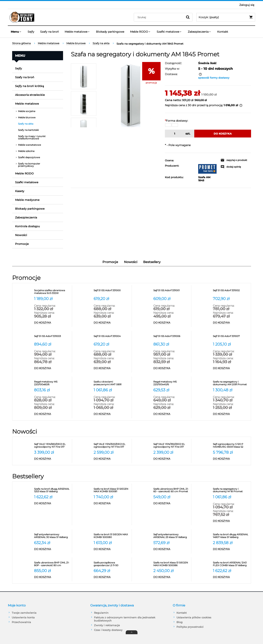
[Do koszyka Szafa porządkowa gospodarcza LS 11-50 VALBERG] (112, 577)
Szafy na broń (25, 77)
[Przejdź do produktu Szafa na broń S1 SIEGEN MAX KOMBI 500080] (112, 536)
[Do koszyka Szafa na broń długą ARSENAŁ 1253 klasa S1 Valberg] (52, 503)
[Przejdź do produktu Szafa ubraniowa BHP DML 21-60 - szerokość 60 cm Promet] (171, 490)
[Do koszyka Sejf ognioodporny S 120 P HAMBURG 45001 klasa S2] (231, 459)
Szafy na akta (26, 124)
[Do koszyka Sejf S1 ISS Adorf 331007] (231, 368)
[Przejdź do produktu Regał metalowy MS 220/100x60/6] (52, 383)
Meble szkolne (26, 151)
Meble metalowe (27, 104)
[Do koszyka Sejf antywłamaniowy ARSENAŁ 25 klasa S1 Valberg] (171, 549)
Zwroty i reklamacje (107, 625)
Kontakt (182, 613)
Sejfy (19, 68)
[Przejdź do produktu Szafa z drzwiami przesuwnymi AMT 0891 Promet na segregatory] (112, 383)
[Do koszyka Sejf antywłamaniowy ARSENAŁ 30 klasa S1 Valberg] (52, 549)
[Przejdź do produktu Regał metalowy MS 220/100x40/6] (171, 383)
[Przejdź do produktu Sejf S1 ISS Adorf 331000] (112, 292)
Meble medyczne (27, 200)
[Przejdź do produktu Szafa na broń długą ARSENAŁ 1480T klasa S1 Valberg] (231, 536)
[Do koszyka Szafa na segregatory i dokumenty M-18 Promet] (231, 521)
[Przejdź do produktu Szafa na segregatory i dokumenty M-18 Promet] (231, 490)
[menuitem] (16, 32)
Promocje (22, 244)
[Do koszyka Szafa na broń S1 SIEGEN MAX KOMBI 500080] (112, 549)
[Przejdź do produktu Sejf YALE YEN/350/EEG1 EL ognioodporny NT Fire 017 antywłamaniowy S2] (171, 446)
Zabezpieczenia (26, 217)
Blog (179, 622)
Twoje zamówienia (24, 613)
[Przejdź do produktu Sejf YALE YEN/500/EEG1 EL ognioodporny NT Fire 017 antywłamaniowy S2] (112, 446)
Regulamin (101, 613)
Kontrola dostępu (27, 226)
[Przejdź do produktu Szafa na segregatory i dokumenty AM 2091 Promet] (231, 383)
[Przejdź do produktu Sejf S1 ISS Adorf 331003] (52, 338)
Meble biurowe (27, 117)
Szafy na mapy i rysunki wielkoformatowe (32, 137)
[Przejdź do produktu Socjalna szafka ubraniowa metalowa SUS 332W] (52, 292)
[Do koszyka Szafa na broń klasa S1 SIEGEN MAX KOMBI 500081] (112, 503)
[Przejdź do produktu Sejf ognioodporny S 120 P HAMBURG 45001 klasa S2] (231, 446)
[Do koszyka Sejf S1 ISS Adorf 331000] (112, 323)
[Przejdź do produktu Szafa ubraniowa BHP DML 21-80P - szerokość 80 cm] (52, 564)
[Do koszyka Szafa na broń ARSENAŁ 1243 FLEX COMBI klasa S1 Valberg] (231, 577)
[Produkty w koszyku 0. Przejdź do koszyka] (226, 17)
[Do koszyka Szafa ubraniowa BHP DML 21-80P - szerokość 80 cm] (52, 577)
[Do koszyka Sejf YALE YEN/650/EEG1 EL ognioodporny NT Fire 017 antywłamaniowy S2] (52, 459)
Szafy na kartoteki (28, 130)
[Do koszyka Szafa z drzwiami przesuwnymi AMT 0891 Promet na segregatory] (112, 414)
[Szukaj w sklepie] (160, 17)
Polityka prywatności (190, 627)
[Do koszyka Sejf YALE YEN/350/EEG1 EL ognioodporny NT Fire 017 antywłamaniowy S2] (171, 459)
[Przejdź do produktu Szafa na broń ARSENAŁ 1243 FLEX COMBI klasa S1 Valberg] (231, 564)
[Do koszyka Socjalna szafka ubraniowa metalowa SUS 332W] (52, 323)
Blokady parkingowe (30, 209)
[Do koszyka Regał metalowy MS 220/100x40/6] (171, 414)
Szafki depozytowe (29, 157)
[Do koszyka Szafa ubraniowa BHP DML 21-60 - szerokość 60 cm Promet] (171, 503)
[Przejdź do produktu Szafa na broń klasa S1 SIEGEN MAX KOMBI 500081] (112, 490)
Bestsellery (152, 262)
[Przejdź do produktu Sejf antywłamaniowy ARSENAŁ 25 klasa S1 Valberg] (171, 536)
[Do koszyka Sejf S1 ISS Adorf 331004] (112, 368)
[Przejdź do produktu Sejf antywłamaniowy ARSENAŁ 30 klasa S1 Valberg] (52, 536)
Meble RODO (24, 173)
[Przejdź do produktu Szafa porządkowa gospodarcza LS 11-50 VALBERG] (112, 564)
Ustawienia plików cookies (194, 617)
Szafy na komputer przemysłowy (29, 165)
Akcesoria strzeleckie (30, 95)
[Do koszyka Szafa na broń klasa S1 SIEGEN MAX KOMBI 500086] (171, 577)
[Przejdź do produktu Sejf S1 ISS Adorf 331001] (171, 292)
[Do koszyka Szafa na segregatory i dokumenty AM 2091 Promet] (231, 414)
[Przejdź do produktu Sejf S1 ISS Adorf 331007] (231, 338)
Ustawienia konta (23, 617)
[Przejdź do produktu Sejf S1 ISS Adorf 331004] (112, 338)
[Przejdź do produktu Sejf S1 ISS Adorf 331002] (231, 292)
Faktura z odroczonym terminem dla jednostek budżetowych (125, 619)
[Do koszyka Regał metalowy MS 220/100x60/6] (52, 414)
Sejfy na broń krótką (29, 86)
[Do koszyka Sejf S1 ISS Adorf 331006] (171, 368)
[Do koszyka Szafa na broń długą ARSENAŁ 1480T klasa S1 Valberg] (231, 549)
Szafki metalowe (27, 182)
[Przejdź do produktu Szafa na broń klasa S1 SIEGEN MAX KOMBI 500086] (171, 564)
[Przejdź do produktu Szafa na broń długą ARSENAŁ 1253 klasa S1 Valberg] (52, 490)
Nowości (21, 235)
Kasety (20, 191)
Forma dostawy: (176, 121)
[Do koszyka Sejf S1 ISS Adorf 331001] (171, 323)
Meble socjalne (27, 111)
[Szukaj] (188, 17)
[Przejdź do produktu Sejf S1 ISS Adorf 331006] (171, 338)
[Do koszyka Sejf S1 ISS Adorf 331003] (52, 368)
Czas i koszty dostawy (108, 630)
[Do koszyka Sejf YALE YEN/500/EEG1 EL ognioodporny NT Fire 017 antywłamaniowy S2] (112, 459)
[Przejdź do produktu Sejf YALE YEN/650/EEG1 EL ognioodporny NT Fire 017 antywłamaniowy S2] (52, 446)
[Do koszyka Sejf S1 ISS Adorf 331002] (231, 323)
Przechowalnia (21, 622)
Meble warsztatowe (29, 145)
